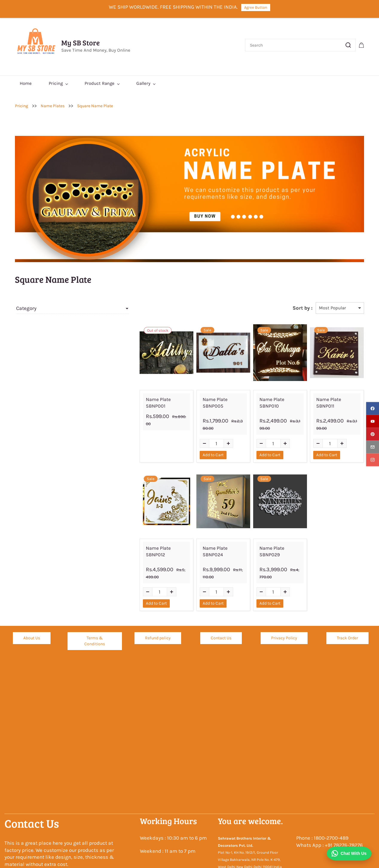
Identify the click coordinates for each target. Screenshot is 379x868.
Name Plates (53, 106)
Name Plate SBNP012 (138, 541)
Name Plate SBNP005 (203, 399)
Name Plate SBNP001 (138, 399)
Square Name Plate (95, 106)
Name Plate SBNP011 (331, 399)
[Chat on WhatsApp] (349, 854)
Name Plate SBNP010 (267, 399)
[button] (32, 625)
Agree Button (256, 7)
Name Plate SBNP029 (267, 541)
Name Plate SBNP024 (203, 541)
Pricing (22, 106)
